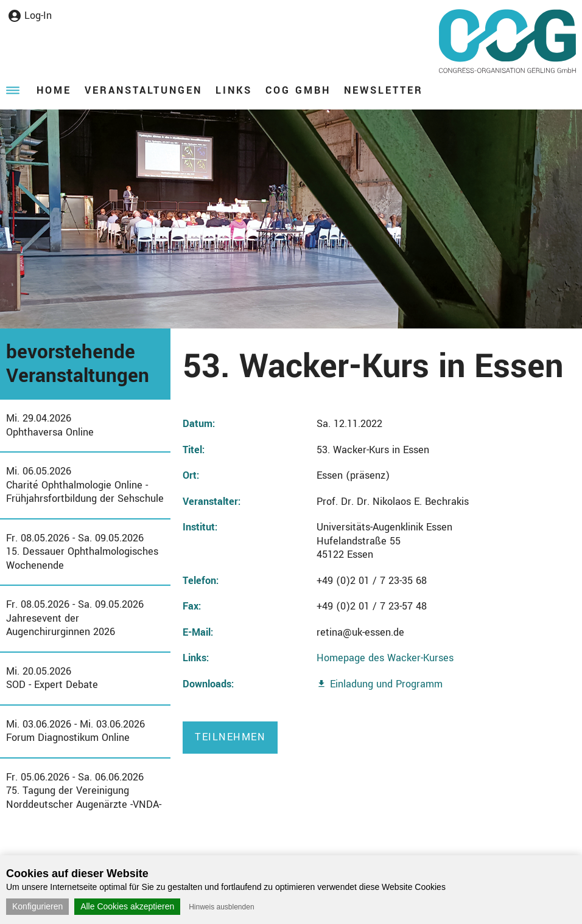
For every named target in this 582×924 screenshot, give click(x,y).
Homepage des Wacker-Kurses (385, 658)
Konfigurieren (37, 906)
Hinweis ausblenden (221, 907)
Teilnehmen (230, 737)
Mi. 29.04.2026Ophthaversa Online (50, 425)
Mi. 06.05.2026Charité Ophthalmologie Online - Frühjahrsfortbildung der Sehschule (85, 485)
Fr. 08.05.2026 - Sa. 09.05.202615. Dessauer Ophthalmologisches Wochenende (82, 552)
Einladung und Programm (386, 684)
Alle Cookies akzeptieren (127, 906)
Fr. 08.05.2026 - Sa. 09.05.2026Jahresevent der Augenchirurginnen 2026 (75, 618)
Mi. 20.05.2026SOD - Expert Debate (52, 678)
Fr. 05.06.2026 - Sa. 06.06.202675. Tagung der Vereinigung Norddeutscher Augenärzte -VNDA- (84, 791)
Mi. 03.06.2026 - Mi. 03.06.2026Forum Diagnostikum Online (75, 731)
